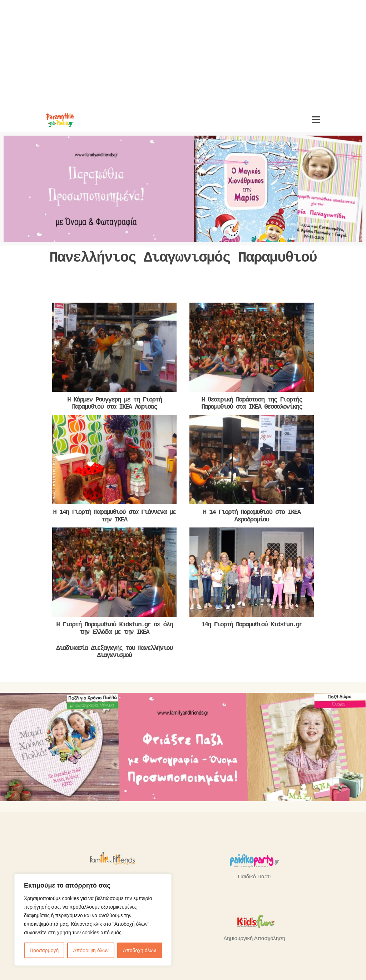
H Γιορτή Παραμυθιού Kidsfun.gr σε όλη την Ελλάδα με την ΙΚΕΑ (114, 628)
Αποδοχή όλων (140, 950)
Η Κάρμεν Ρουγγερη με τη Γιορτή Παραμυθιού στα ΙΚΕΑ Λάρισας (114, 403)
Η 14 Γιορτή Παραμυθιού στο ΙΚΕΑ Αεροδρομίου (252, 516)
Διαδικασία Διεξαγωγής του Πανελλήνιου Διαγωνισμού (114, 652)
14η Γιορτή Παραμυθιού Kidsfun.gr (252, 625)
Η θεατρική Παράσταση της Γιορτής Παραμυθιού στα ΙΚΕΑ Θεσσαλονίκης (252, 403)
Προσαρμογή (44, 950)
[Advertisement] (183, 54)
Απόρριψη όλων (91, 950)
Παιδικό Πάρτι (254, 876)
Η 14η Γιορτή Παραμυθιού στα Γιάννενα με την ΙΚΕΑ (114, 516)
